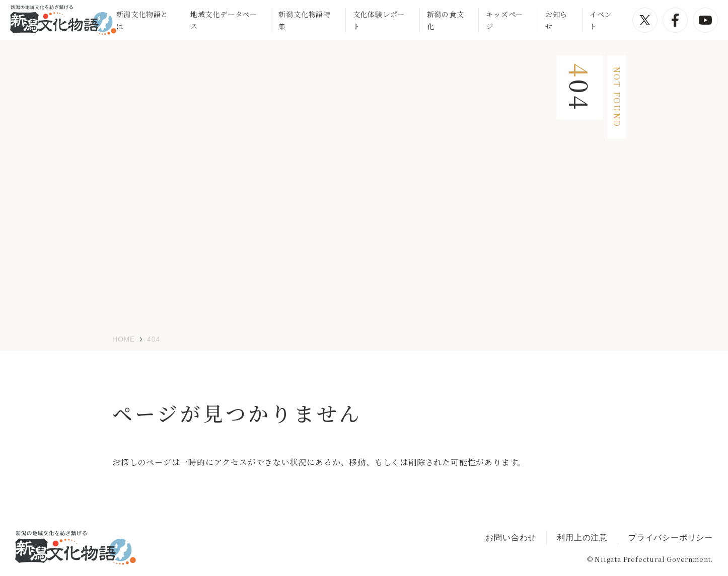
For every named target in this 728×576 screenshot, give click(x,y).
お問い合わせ (511, 538)
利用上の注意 (582, 538)
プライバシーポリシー (671, 538)
